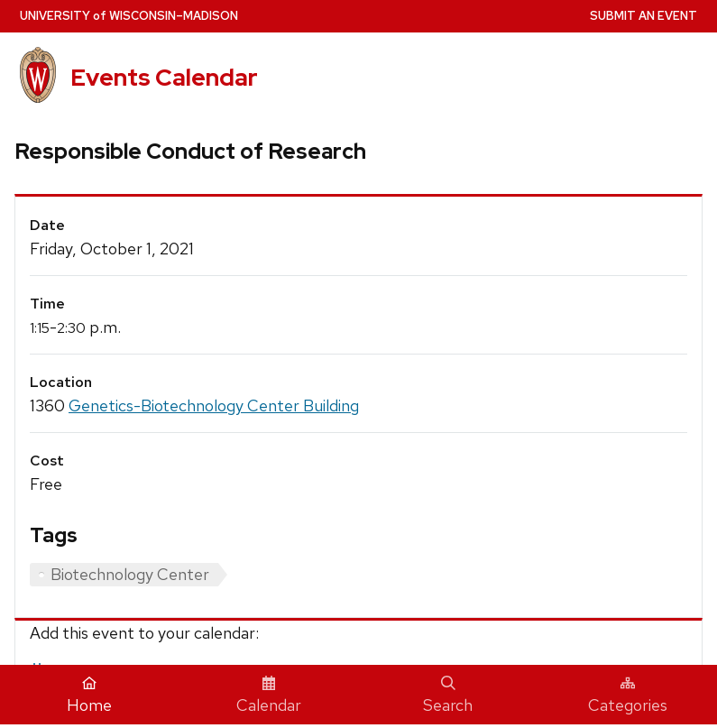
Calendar (269, 696)
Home (89, 696)
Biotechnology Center (130, 574)
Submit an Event (643, 16)
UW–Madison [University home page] (129, 16)
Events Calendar (164, 77)
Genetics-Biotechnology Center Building (214, 405)
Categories (628, 696)
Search (448, 696)
